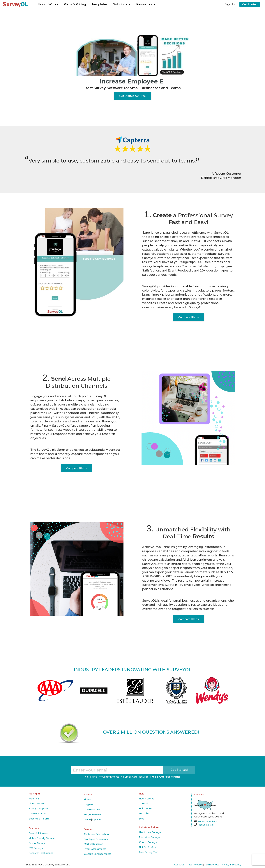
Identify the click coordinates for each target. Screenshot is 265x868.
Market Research (93, 844)
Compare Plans (189, 317)
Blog (142, 819)
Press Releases (194, 865)
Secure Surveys (37, 843)
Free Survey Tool (149, 852)
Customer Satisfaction (96, 834)
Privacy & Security (231, 865)
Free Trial (34, 799)
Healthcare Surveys (150, 832)
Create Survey (92, 809)
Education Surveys (150, 837)
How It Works (48, 4)
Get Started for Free (132, 96)
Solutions (122, 4)
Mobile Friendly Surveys (42, 838)
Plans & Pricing (75, 4)
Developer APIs (37, 813)
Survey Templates (39, 809)
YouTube (144, 813)
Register (89, 804)
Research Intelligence (41, 853)
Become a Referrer (40, 819)
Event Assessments (95, 849)
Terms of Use (212, 865)
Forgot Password (94, 814)
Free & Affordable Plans (165, 777)
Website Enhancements (97, 854)
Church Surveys (148, 842)
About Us (179, 865)
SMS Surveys (36, 848)
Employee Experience (96, 839)
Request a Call (206, 825)
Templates (100, 4)
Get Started (250, 4)
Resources (146, 4)
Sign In (230, 4)
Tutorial (144, 804)
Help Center (146, 809)
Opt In (87, 820)
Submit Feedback (208, 822)
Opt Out (97, 820)
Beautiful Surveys (38, 833)
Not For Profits (147, 847)
